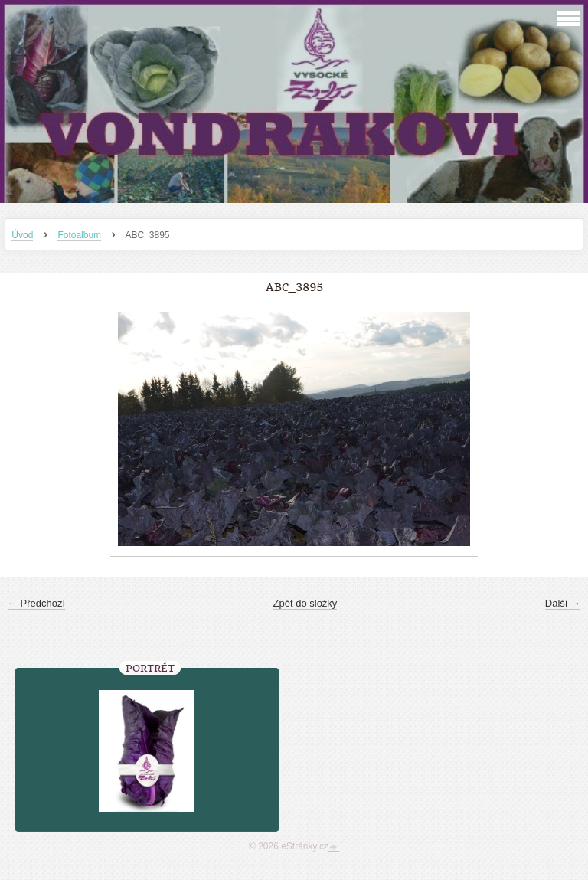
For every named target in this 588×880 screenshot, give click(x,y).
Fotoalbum (79, 235)
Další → (563, 603)
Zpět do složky (305, 603)
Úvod (22, 235)
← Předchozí (36, 603)
